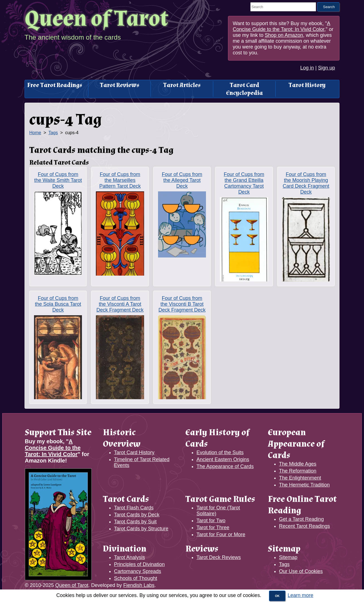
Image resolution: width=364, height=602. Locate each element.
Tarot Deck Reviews (219, 557)
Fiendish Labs (139, 585)
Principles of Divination (139, 564)
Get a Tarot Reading (301, 519)
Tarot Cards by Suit (135, 522)
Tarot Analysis (129, 557)
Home (35, 133)
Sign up (327, 68)
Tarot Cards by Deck (137, 515)
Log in (307, 68)
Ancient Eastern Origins (223, 459)
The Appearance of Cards (225, 466)
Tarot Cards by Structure (141, 529)
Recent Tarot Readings (304, 526)
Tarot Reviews (120, 85)
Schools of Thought (136, 578)
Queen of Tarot (96, 19)
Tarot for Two (211, 521)
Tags (53, 133)
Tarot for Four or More (221, 534)
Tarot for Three (213, 528)
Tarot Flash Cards (134, 508)
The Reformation (298, 471)
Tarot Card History (134, 452)
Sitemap (288, 557)
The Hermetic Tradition (304, 485)
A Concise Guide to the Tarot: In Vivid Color (282, 26)
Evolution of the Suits (220, 452)
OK (277, 596)
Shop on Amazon (284, 35)
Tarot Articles (182, 85)
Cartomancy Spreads (138, 571)
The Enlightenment (300, 478)
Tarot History (307, 85)
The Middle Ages (298, 464)
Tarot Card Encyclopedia (244, 89)
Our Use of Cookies (301, 571)
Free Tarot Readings (55, 85)
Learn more (300, 595)
